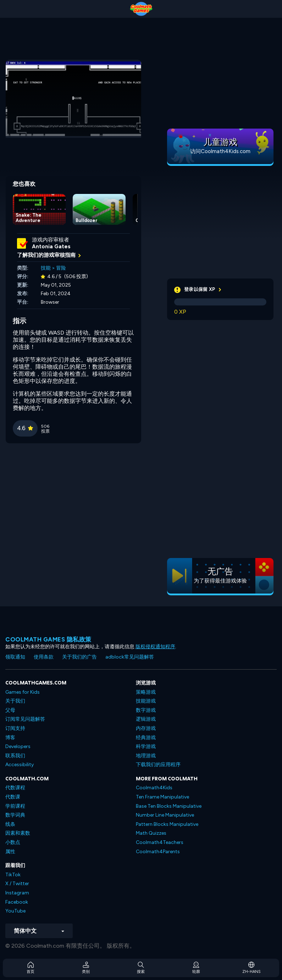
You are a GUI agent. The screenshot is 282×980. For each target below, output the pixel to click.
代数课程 (15, 788)
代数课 (13, 797)
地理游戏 (146, 756)
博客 (10, 738)
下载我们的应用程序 (158, 765)
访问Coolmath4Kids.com (220, 151)
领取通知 (15, 657)
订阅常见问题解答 (25, 719)
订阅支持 (15, 728)
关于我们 (15, 701)
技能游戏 (146, 701)
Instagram (17, 893)
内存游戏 (146, 728)
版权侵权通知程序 (155, 647)
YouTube (15, 911)
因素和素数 (18, 833)
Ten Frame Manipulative (162, 797)
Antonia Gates (51, 247)
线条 (10, 824)
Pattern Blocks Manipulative (167, 824)
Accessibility (20, 765)
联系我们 (15, 756)
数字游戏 (146, 710)
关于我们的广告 (79, 657)
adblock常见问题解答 (130, 657)
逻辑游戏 (146, 719)
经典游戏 (146, 738)
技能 (46, 268)
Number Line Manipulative (165, 815)
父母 (10, 710)
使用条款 (44, 657)
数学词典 (15, 815)
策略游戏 (146, 692)
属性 (10, 852)
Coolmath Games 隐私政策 (48, 639)
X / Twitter (17, 884)
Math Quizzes (151, 833)
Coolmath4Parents (158, 852)
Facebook (17, 902)
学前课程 (15, 806)
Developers (18, 746)
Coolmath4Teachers (160, 842)
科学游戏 (146, 746)
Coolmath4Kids (154, 788)
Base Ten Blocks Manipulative (169, 806)
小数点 (13, 842)
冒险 (61, 268)
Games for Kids (23, 692)
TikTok (13, 875)
